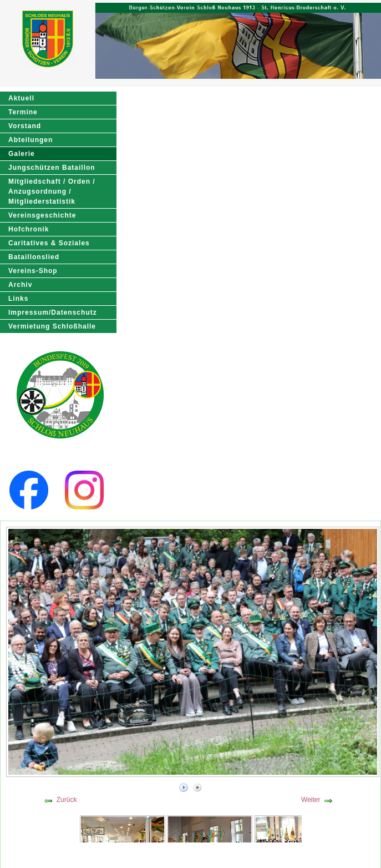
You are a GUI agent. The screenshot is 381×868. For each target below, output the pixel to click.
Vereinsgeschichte (42, 215)
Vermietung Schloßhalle (52, 326)
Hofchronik (29, 229)
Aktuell (21, 98)
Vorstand (25, 126)
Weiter (311, 800)
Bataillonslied (34, 257)
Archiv (20, 285)
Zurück (67, 800)
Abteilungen (31, 140)
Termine (23, 112)
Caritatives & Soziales (49, 243)
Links (18, 299)
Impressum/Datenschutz (53, 312)
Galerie (22, 154)
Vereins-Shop (33, 271)
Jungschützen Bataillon (52, 168)
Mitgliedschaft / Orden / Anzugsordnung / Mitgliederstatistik (52, 191)
